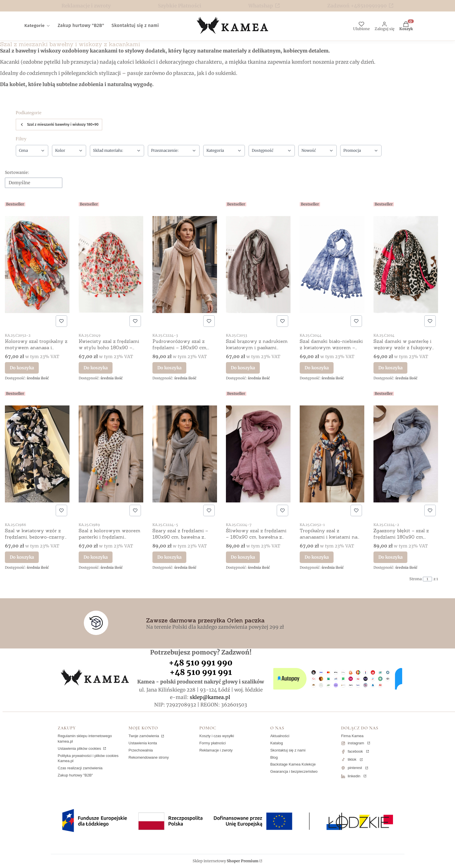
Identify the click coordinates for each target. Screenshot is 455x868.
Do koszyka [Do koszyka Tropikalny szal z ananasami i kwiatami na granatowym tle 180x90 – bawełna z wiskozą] (317, 557)
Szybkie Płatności (180, 6)
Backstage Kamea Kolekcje (293, 764)
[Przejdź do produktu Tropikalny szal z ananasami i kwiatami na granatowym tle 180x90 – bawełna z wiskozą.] (332, 454)
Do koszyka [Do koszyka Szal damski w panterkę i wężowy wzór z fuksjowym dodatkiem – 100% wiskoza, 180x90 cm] (390, 368)
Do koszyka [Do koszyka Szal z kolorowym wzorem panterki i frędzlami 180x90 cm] (96, 557)
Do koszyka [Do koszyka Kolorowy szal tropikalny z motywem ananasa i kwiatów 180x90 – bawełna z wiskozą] (22, 368)
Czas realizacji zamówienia (80, 768)
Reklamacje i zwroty (86, 6)
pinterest (355, 768)
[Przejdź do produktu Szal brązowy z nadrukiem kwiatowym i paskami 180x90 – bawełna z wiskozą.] (258, 265)
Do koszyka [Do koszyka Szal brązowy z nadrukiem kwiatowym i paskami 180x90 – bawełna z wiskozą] (243, 368)
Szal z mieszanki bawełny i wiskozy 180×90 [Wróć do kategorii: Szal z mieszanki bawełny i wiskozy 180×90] (59, 125)
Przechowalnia (141, 750)
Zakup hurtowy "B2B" (75, 775)
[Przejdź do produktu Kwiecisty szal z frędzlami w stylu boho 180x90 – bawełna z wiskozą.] (111, 265)
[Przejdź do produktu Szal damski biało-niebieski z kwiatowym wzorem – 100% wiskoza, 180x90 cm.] (332, 265)
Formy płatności (213, 743)
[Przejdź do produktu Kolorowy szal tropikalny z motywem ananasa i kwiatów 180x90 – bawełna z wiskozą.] (37, 265)
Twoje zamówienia (144, 736)
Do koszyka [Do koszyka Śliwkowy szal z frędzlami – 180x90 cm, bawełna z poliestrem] (243, 557)
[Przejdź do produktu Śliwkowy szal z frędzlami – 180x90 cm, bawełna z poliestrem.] (258, 454)
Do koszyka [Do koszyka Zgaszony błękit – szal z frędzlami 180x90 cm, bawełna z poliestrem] (390, 557)
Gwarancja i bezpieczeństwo (294, 771)
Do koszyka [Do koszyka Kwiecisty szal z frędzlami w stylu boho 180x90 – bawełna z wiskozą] (96, 368)
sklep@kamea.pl (210, 697)
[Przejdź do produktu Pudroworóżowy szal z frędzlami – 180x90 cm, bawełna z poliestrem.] (185, 265)
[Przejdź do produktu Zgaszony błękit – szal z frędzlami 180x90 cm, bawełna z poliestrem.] (406, 454)
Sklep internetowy (225, 861)
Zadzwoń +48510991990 (357, 6)
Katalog (276, 743)
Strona (416, 579)
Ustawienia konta (143, 743)
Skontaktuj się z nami (288, 750)
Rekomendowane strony (149, 757)
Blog (274, 757)
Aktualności (280, 736)
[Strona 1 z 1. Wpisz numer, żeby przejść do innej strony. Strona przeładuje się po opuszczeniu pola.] (427, 579)
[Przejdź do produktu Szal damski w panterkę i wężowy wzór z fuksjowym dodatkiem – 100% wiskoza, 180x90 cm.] (406, 265)
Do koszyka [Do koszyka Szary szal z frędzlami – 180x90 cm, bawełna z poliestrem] (169, 557)
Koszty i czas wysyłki (217, 736)
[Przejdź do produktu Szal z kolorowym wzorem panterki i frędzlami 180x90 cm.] (111, 454)
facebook (355, 751)
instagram (356, 743)
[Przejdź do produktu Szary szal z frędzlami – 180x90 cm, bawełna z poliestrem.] (185, 454)
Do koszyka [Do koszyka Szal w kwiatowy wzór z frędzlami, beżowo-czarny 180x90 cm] (22, 557)
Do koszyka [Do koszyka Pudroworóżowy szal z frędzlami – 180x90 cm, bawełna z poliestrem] (169, 368)
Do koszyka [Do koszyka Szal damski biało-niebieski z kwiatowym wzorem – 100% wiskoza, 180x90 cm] (317, 368)
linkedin (354, 776)
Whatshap (261, 6)
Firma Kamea (352, 736)
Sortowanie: (17, 172)
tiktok (352, 759)
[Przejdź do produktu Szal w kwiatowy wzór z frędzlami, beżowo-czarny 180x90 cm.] (37, 454)
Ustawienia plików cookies (80, 748)
